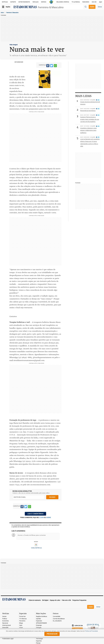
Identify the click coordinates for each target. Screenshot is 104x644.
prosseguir (52, 634)
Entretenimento (24, 2)
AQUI (101, 2)
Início (2, 13)
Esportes (39, 641)
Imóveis (44, 2)
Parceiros (86, 2)
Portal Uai (22, 616)
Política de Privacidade (91, 631)
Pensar (38, 643)
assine (48, 517)
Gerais (4, 616)
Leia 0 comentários (35, 514)
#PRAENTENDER (41, 623)
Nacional (5, 623)
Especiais (39, 621)
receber (52, 497)
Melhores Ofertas (63, 2)
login (42, 517)
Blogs (21, 623)
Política (5, 619)
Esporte (13, 2)
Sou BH (94, 2)
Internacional (6, 625)
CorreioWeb (57, 616)
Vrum (21, 628)
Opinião (38, 619)
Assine (92, 7)
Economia (5, 621)
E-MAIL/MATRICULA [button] (36, 548)
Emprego (39, 625)
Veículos (35, 2)
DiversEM (5, 628)
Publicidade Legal (8, 639)
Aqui (21, 625)
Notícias (5, 2)
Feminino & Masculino (51, 7)
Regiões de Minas (42, 616)
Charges (39, 628)
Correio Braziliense (59, 619)
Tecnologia (39, 639)
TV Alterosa (76, 2)
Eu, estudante (57, 621)
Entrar (100, 7)
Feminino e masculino (12, 13)
